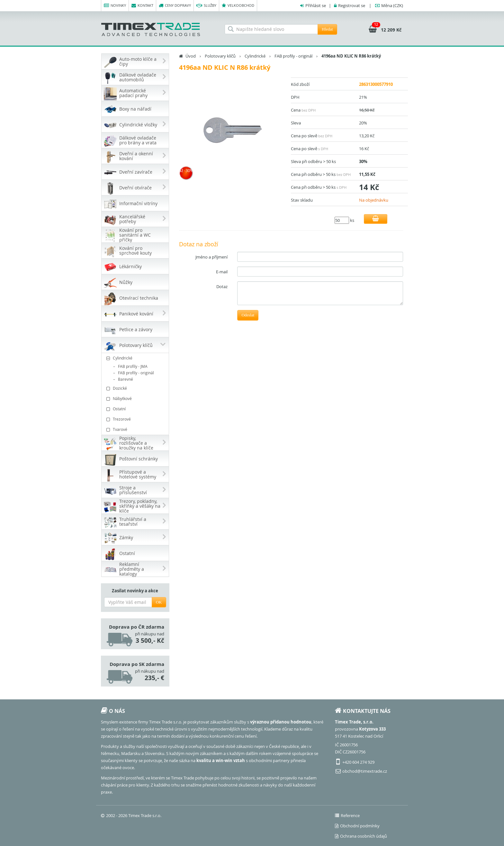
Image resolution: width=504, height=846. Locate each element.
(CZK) (392, 5)
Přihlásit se (316, 5)
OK (159, 602)
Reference (347, 815)
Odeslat (248, 315)
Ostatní (136, 409)
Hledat (327, 29)
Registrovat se (352, 5)
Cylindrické (136, 358)
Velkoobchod (238, 6)
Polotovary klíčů (220, 56)
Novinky (115, 6)
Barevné (126, 379)
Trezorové (136, 419)
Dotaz (222, 287)
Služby (206, 6)
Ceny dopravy (175, 6)
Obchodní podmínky (357, 826)
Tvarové (136, 429)
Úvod (191, 56)
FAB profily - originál (136, 373)
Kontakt (142, 6)
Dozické (136, 388)
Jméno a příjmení (212, 257)
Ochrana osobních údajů (361, 836)
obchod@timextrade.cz (365, 771)
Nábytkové (136, 399)
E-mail (222, 272)
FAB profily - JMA (133, 366)
